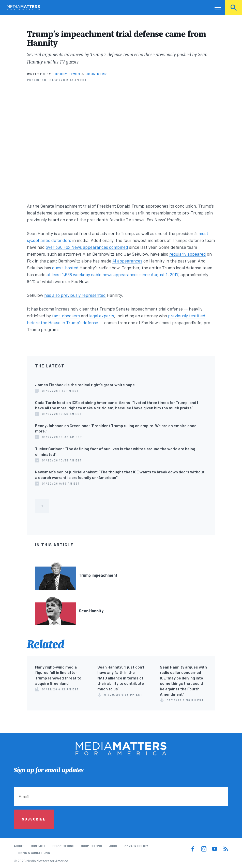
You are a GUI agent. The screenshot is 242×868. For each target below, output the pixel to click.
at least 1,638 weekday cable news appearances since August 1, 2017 (112, 274)
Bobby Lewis (68, 74)
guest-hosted (65, 268)
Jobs (113, 846)
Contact (38, 846)
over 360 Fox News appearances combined (87, 247)
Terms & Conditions (33, 853)
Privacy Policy (136, 846)
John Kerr (96, 74)
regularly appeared (188, 254)
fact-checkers (66, 316)
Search (234, 8)
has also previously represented (75, 295)
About (19, 846)
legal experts (102, 316)
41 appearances (127, 261)
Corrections (63, 846)
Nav (214, 8)
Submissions (91, 846)
